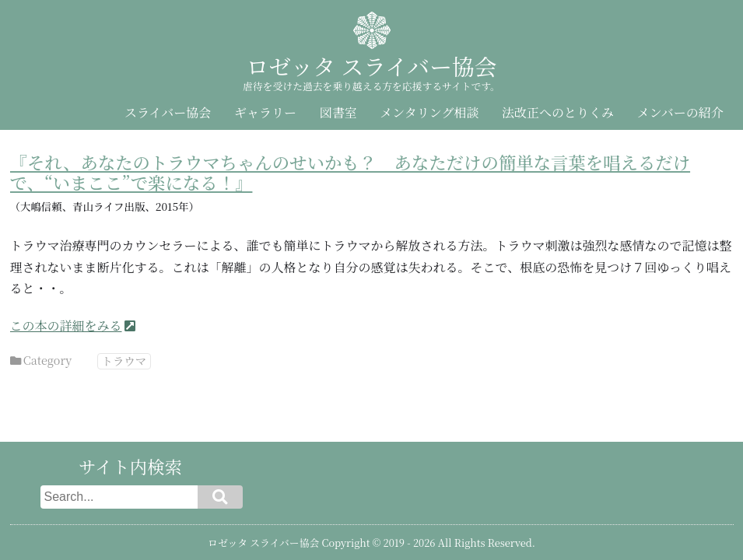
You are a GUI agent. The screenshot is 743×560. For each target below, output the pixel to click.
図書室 (338, 112)
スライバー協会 (168, 112)
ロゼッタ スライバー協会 (371, 66)
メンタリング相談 (429, 112)
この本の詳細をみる (66, 325)
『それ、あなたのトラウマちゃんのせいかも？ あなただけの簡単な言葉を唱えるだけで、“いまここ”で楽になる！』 (350, 172)
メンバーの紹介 (680, 112)
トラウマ (124, 361)
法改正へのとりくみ (558, 112)
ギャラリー (265, 112)
